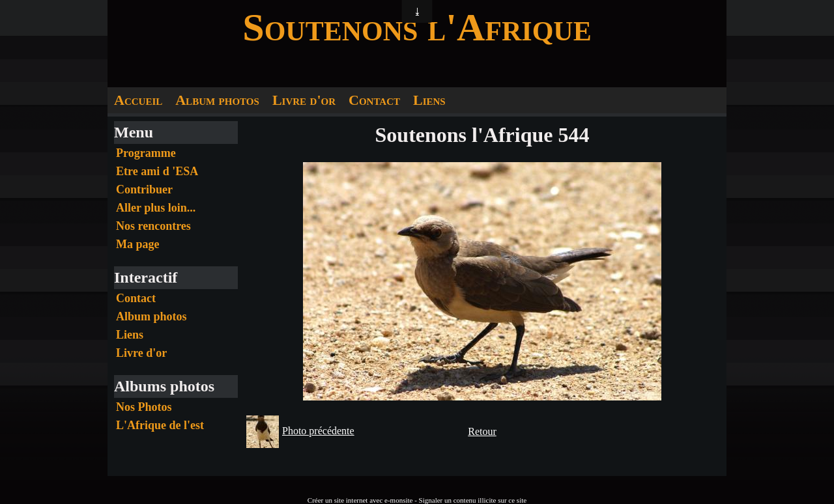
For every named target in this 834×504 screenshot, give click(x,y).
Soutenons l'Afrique (417, 27)
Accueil (138, 100)
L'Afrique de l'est (160, 425)
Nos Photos (144, 407)
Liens (429, 100)
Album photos (217, 100)
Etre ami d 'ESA (157, 171)
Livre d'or (304, 100)
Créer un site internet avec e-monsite (360, 500)
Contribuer (144, 189)
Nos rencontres (153, 226)
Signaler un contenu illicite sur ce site (473, 500)
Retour (482, 431)
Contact (374, 100)
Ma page (138, 244)
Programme (146, 153)
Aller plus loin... (156, 208)
